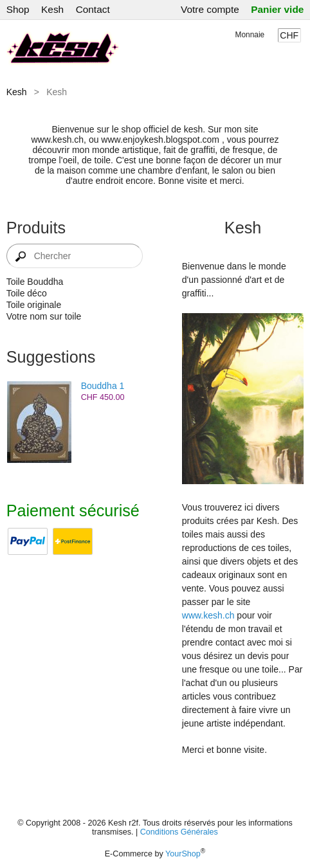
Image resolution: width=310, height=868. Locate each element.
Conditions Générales (179, 832)
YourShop (183, 854)
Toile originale (34, 305)
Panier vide (277, 9)
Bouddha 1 (103, 386)
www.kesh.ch (208, 615)
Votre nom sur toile (44, 316)
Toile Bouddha (35, 282)
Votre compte (210, 9)
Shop (18, 9)
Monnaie (250, 35)
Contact (93, 9)
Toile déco (27, 293)
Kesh (52, 9)
